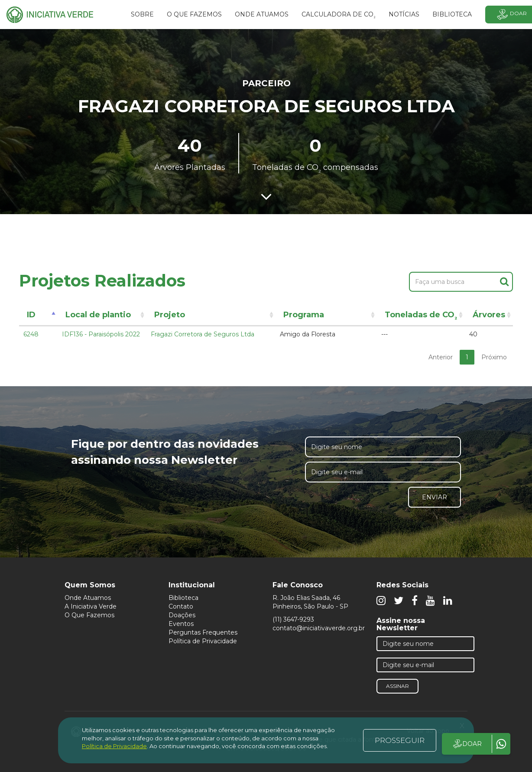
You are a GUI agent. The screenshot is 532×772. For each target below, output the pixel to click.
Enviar (435, 497)
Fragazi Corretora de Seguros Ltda (203, 334)
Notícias (404, 14)
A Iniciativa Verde (91, 606)
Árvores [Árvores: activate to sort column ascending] (489, 315)
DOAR (467, 744)
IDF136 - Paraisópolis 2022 (101, 334)
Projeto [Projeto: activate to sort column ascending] (170, 315)
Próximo (494, 357)
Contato (181, 606)
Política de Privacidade (203, 641)
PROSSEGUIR (400, 740)
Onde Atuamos (88, 598)
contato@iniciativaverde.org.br (319, 628)
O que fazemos (194, 14)
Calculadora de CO (339, 16)
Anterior (441, 357)
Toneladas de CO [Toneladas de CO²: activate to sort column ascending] (421, 316)
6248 (31, 334)
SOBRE (142, 14)
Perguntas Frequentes (203, 632)
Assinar (397, 686)
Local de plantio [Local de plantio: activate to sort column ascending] (98, 315)
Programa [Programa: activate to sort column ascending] (304, 315)
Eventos (181, 624)
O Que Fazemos (89, 615)
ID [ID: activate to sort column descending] (31, 315)
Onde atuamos (262, 14)
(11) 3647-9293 (293, 619)
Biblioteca (183, 598)
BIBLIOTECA (452, 14)
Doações (182, 615)
